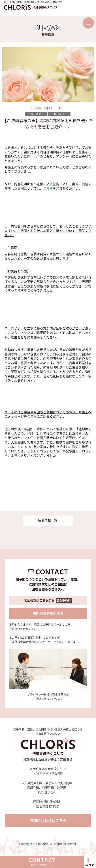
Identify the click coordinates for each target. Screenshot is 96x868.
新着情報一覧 (48, 520)
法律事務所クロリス (45, 7)
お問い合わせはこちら (48, 821)
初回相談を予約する (48, 614)
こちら (48, 189)
